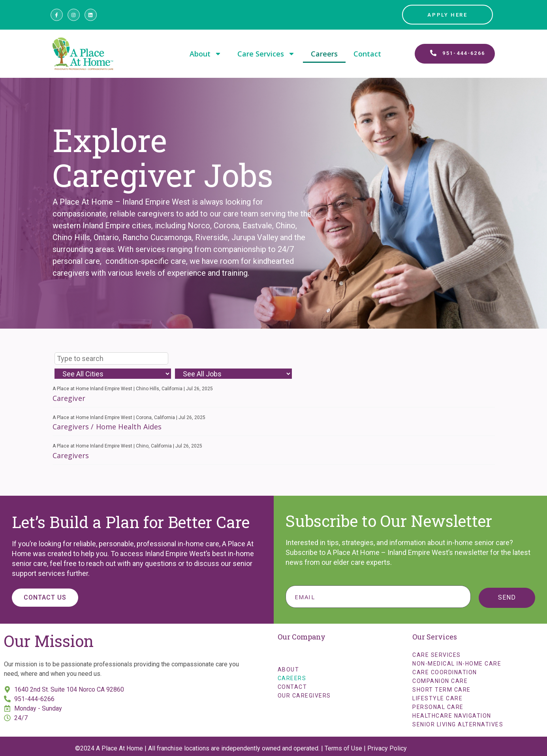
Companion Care (440, 681)
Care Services (266, 54)
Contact (367, 54)
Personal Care (438, 707)
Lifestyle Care (437, 698)
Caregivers (71, 455)
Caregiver (69, 398)
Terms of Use (343, 748)
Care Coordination (445, 672)
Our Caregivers (304, 696)
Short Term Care (442, 690)
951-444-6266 (34, 699)
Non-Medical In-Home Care (457, 664)
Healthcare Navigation (452, 716)
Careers (324, 54)
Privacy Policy (387, 748)
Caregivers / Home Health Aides (107, 427)
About (206, 54)
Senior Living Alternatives (458, 724)
